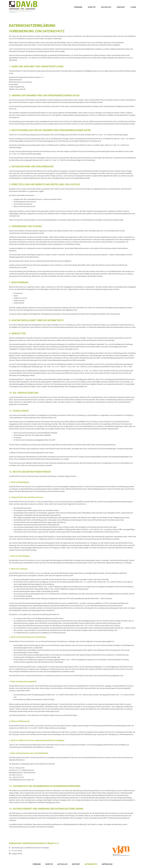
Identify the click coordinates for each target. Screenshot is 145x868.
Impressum (107, 864)
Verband (78, 7)
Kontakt (121, 7)
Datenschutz (91, 864)
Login (133, 7)
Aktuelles (106, 7)
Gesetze (92, 7)
